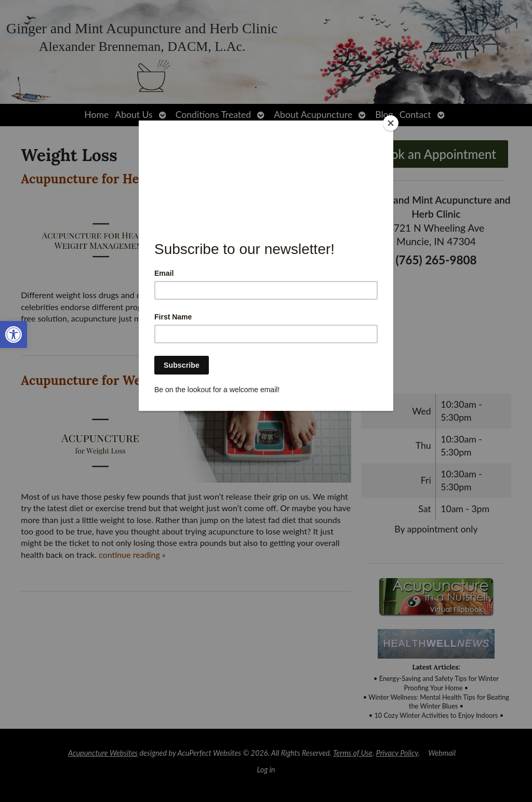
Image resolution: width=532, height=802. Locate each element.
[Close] (391, 123)
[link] (14, 335)
